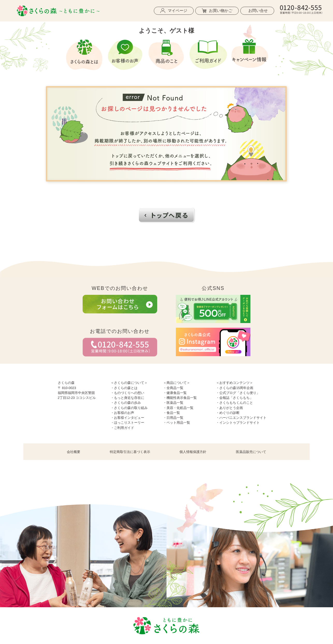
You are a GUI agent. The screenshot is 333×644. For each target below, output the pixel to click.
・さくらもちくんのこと (234, 403)
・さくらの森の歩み (126, 403)
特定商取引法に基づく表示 (130, 452)
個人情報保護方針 (193, 452)
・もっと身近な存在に (127, 398)
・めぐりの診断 (228, 413)
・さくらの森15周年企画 (235, 388)
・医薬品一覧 (173, 403)
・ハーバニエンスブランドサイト (241, 418)
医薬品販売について (251, 452)
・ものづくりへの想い (127, 393)
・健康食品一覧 (175, 393)
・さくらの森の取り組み (129, 408)
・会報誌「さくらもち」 (234, 398)
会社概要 (74, 452)
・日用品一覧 (173, 418)
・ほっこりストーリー (127, 423)
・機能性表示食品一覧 (180, 398)
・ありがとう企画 (229, 408)
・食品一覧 (172, 413)
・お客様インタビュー (127, 418)
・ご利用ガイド (122, 428)
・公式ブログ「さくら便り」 (238, 393)
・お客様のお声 (122, 413)
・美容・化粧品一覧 (178, 408)
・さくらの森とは (124, 388)
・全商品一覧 (173, 388)
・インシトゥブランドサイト (238, 423)
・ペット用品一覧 (177, 423)
